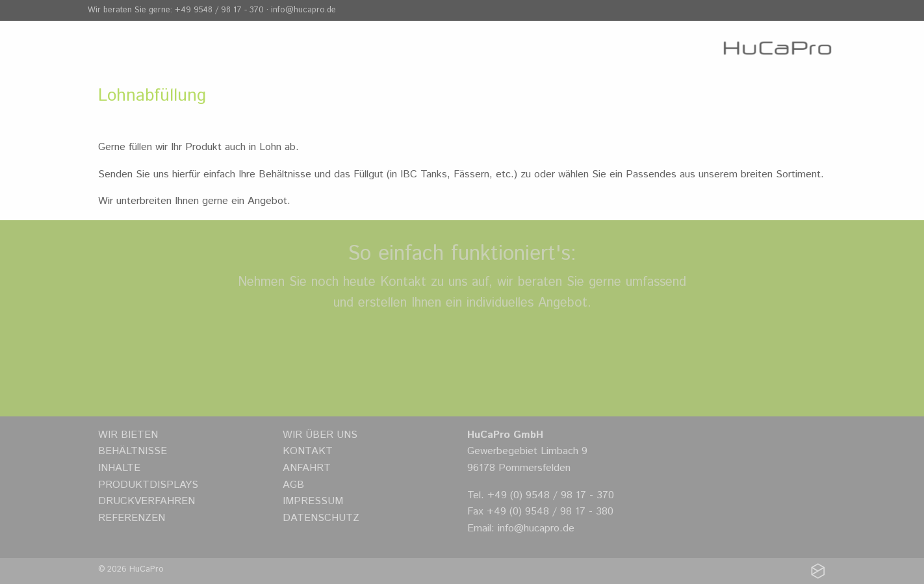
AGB (293, 485)
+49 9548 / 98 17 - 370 (219, 10)
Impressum (313, 501)
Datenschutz (321, 518)
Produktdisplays (148, 485)
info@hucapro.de (303, 10)
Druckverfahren (147, 501)
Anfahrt (307, 468)
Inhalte (119, 468)
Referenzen (132, 518)
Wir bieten (128, 435)
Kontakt (308, 451)
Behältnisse (133, 451)
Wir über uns (320, 435)
